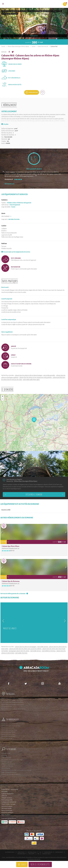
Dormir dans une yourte (8, 734)
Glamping (4, 756)
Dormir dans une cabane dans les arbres (13, 724)
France (3, 46)
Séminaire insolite (6, 808)
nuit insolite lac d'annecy (49, 651)
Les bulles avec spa (7, 762)
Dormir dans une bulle (8, 728)
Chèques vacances (7, 798)
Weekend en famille (7, 766)
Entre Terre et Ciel (43, 46)
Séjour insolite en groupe (8, 804)
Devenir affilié (59, 852)
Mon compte (32, 854)
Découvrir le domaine (34, 494)
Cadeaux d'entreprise (7, 794)
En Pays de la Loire (7, 707)
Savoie (34, 46)
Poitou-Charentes (6, 758)
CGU (40, 852)
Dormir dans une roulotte (8, 732)
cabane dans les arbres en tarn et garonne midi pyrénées (35, 377)
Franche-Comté (6, 753)
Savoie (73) (10, 481)
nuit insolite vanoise (42, 647)
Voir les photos (34, 36)
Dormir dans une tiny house (9, 730)
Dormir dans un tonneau (8, 736)
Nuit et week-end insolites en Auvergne (12, 702)
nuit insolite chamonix (21, 653)
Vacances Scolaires (7, 806)
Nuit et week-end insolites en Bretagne (12, 700)
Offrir (23, 864)
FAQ (38, 854)
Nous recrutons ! (6, 815)
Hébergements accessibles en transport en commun (16, 770)
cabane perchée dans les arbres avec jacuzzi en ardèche (25, 649)
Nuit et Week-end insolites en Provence (13, 705)
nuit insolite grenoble (49, 375)
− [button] (3, 399)
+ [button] (3, 396)
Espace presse (21, 852)
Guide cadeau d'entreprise (9, 772)
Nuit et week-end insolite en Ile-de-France (13, 709)
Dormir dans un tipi (7, 738)
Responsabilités (48, 852)
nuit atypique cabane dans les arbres (19, 651)
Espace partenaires (7, 810)
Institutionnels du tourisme (9, 802)
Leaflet (52, 450)
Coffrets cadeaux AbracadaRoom (11, 774)
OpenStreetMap (58, 450)
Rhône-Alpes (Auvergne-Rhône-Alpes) (18, 46)
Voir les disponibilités (40, 864)
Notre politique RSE (7, 800)
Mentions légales (32, 852)
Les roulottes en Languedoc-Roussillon (12, 760)
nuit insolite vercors (36, 651)
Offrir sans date (33, 92)
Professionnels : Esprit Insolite (10, 789)
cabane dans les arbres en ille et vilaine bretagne (29, 375)
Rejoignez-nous (22, 854)
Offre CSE (4, 796)
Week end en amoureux (8, 764)
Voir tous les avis (10, 184)
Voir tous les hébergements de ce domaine (13, 594)
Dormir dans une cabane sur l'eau (11, 726)
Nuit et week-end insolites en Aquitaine (12, 698)
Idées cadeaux (6, 768)
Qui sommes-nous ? (10, 852)
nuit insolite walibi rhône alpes (31, 380)
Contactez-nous (46, 854)
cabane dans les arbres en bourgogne (25, 647)
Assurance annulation (7, 813)
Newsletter (5, 792)
